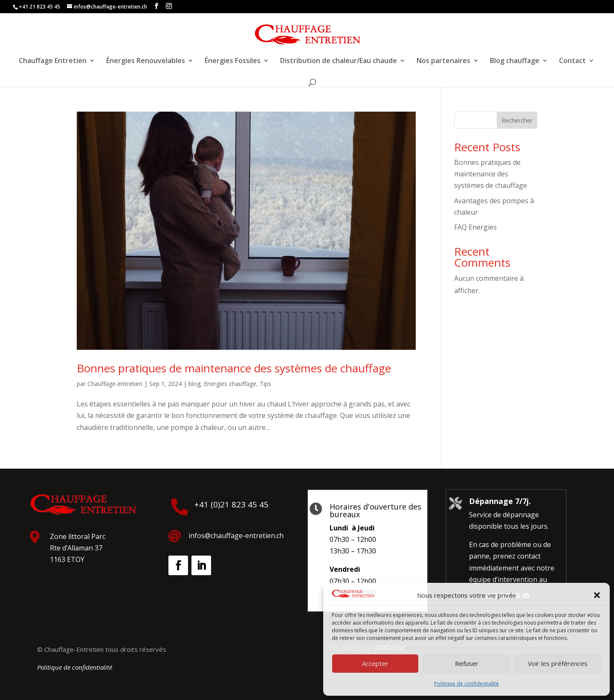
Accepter (375, 663)
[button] (597, 595)
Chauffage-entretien (115, 384)
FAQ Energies (475, 227)
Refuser (467, 663)
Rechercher (517, 120)
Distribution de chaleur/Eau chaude (339, 61)
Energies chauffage (230, 384)
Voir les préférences (558, 663)
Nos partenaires (443, 61)
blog (194, 384)
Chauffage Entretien (53, 61)
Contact (572, 61)
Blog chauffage (515, 61)
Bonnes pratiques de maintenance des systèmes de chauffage (234, 368)
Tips (265, 384)
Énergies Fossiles (233, 61)
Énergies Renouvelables (146, 61)
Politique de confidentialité (466, 684)
